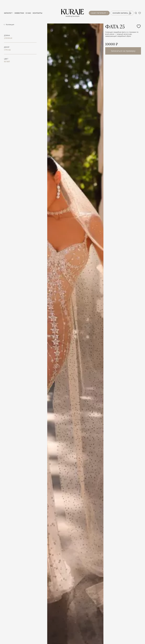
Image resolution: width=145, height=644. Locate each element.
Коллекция (10, 25)
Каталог (8, 13)
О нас (28, 13)
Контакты (37, 13)
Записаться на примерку (123, 51)
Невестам (19, 13)
